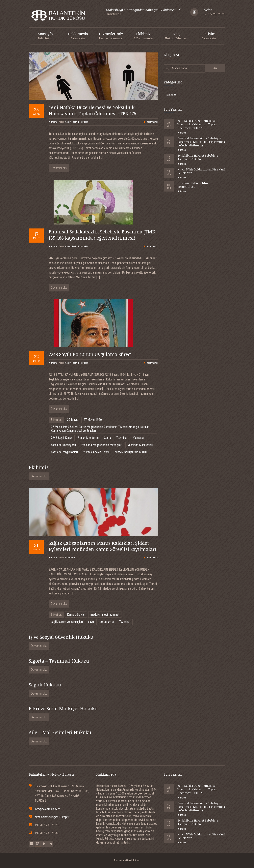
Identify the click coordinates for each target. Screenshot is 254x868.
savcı (91, 622)
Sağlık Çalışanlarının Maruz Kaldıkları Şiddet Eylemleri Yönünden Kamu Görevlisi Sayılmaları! (103, 546)
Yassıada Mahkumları (140, 445)
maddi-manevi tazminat (105, 615)
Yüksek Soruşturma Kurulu (130, 452)
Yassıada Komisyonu (63, 445)
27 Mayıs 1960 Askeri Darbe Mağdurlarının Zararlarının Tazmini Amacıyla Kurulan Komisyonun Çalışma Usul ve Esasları (100, 429)
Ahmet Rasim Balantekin (76, 122)
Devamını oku (59, 168)
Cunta (107, 438)
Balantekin (70, 558)
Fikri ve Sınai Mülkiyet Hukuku (63, 708)
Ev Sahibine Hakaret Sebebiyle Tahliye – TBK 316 (198, 157)
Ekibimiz (39, 467)
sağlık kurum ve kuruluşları (67, 622)
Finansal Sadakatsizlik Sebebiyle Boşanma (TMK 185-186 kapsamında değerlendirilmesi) (102, 235)
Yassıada (138, 438)
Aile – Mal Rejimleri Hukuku (60, 732)
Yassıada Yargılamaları (64, 452)
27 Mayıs (73, 420)
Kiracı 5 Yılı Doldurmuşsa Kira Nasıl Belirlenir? (201, 171)
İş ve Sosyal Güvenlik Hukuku (61, 637)
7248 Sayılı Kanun (62, 438)
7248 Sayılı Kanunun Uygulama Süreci (90, 354)
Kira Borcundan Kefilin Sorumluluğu (193, 185)
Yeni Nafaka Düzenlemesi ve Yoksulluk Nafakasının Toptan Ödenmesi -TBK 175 (92, 110)
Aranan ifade (179, 68)
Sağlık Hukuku (45, 685)
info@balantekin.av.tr (47, 809)
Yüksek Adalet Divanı (96, 452)
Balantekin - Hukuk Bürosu (127, 860)
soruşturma (107, 622)
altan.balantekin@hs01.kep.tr (52, 817)
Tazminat (122, 438)
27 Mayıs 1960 (93, 420)
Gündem (53, 122)
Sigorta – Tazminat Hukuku (59, 661)
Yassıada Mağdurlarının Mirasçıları (102, 445)
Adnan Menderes (88, 438)
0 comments (152, 122)
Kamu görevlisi (76, 615)
